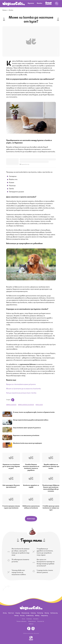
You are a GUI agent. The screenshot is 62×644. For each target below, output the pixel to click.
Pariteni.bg (40, 613)
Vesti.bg (16, 615)
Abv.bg (5, 613)
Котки (39, 3)
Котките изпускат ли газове (31, 486)
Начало (5, 10)
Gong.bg (18, 613)
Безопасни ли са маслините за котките (26, 435)
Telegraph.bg (44, 615)
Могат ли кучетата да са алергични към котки (24, 388)
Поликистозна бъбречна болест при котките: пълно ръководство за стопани (51, 488)
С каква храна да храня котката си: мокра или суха (51, 508)
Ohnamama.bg (25, 613)
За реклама (29, 619)
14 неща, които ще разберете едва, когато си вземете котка (34, 412)
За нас (23, 619)
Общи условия (36, 633)
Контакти (36, 619)
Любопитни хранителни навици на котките (31, 507)
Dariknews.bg (54, 613)
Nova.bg (22, 615)
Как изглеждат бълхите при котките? (11, 486)
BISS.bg (37, 615)
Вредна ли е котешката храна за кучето (21, 384)
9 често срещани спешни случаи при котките (11, 507)
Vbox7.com (11, 613)
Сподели (10, 399)
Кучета (31, 3)
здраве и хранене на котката (26, 404)
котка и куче (39, 404)
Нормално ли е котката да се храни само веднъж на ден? (11, 466)
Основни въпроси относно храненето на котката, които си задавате (31, 467)
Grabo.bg (33, 613)
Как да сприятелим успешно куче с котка (21, 393)
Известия (31, 624)
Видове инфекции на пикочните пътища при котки (51, 466)
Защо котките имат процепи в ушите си (27, 428)
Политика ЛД (41, 621)
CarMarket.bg (30, 615)
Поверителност (32, 621)
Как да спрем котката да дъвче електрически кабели (31, 420)
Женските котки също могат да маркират (27, 443)
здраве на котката (11, 404)
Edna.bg (47, 613)
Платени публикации (22, 621)
